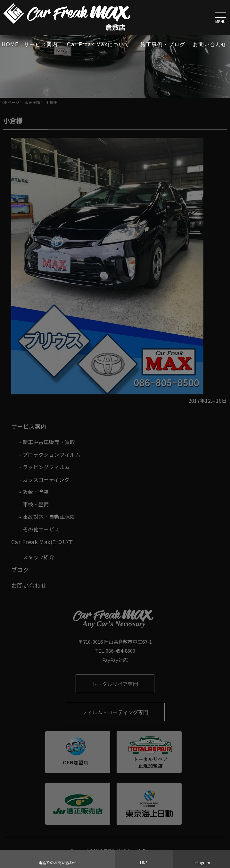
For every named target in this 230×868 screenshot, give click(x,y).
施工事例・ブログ (163, 44)
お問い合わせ (210, 44)
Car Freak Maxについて (99, 44)
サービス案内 (41, 44)
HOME (10, 44)
